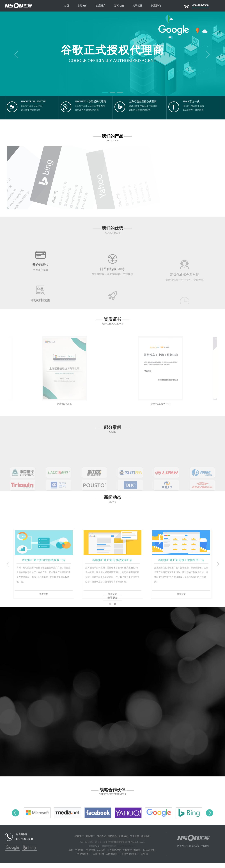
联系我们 (148, 841)
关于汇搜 (136, 841)
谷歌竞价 (131, 855)
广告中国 (148, 859)
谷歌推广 (77, 841)
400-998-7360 (25, 844)
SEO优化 (101, 841)
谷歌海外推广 (86, 859)
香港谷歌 (130, 859)
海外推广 (143, 855)
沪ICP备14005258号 (126, 851)
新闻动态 (124, 841)
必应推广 (89, 841)
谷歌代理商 (118, 855)
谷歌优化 (92, 855)
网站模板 (112, 841)
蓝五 (139, 859)
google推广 (104, 855)
